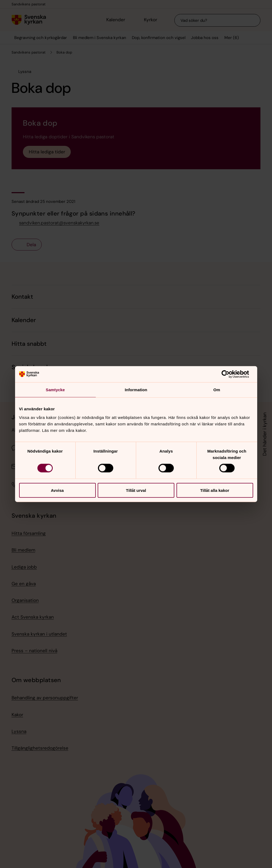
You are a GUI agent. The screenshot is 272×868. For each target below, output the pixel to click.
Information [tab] (136, 390)
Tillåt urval (136, 490)
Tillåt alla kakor (215, 490)
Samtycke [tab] (55, 390)
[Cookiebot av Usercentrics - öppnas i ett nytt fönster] (230, 374)
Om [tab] (217, 390)
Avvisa (57, 490)
